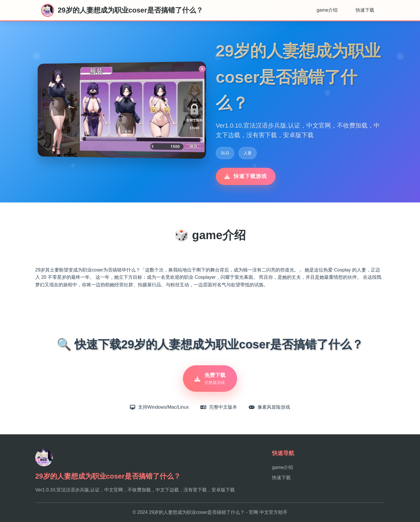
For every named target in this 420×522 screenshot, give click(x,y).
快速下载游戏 (246, 176)
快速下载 (365, 10)
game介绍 (327, 10)
